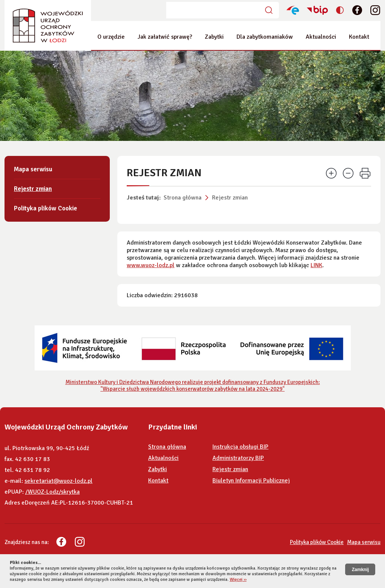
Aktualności (321, 37)
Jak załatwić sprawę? (165, 37)
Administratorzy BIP (238, 458)
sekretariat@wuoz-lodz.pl (58, 481)
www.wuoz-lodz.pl (151, 265)
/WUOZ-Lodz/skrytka (52, 492)
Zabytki (214, 37)
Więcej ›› (238, 580)
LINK (316, 265)
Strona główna (183, 198)
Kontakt (359, 37)
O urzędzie (111, 37)
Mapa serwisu (33, 169)
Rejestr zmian (230, 198)
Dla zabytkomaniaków (265, 37)
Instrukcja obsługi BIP (240, 447)
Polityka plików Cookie (45, 208)
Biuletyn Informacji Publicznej (251, 481)
